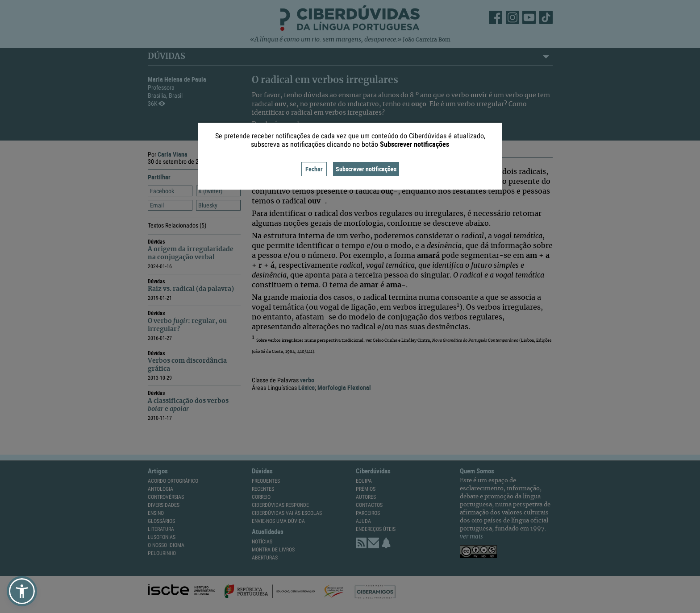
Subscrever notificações (366, 169)
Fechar (314, 169)
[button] (22, 591)
